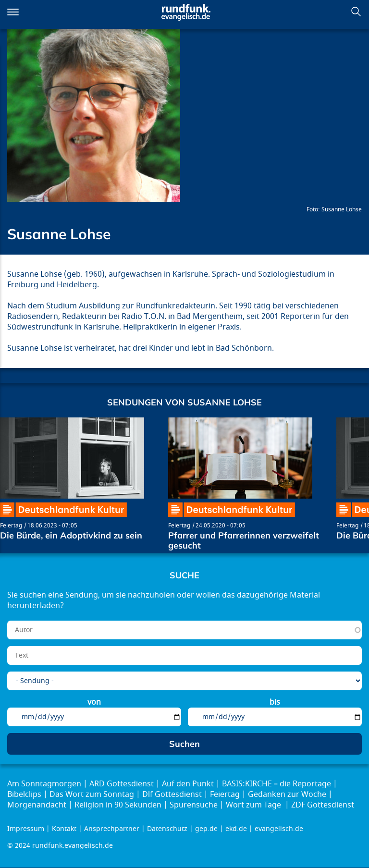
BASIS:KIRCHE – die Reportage (277, 784)
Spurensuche (194, 805)
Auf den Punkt (188, 784)
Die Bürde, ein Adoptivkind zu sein (71, 535)
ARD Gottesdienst (122, 784)
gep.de (206, 829)
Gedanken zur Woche (287, 795)
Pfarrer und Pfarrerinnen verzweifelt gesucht (244, 541)
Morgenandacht (37, 805)
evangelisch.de (279, 829)
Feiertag (11, 526)
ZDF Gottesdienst (323, 805)
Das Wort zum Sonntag (92, 795)
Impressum (26, 829)
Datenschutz (167, 829)
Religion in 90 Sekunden (118, 805)
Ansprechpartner (112, 829)
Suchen (356, 12)
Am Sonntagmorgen (44, 784)
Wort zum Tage (254, 805)
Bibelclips (24, 795)
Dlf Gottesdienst (172, 795)
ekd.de (236, 829)
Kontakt (64, 829)
